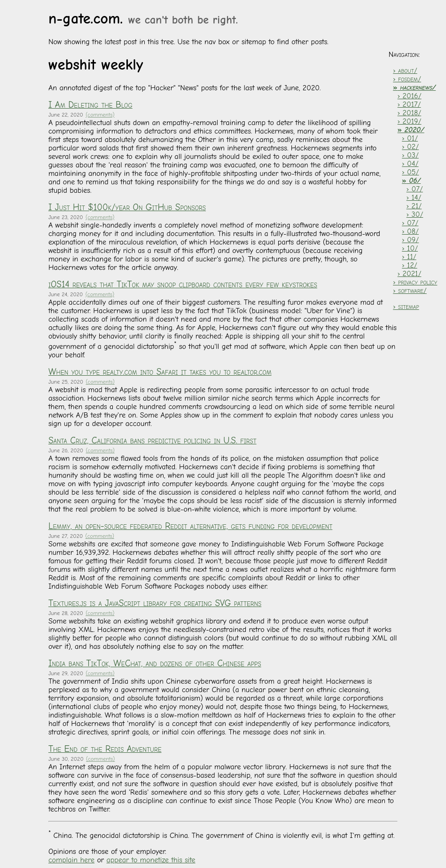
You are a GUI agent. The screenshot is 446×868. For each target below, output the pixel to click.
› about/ (405, 71)
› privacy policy (415, 282)
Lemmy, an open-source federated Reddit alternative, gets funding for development (190, 526)
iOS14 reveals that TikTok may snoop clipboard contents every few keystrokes (183, 284)
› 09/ (410, 240)
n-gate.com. (143, 19)
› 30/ (415, 214)
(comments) (100, 115)
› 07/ (415, 189)
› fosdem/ (407, 79)
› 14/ (414, 197)
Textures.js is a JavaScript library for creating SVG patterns (155, 603)
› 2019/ (410, 121)
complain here (71, 860)
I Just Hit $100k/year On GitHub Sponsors (127, 207)
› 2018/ (410, 113)
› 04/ (410, 164)
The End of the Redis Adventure (105, 749)
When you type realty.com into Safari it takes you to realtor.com (160, 372)
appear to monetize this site (151, 860)
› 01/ (410, 138)
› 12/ (410, 265)
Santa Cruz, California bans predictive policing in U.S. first (153, 441)
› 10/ (410, 248)
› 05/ (410, 172)
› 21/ (414, 206)
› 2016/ (410, 96)
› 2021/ (410, 274)
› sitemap (406, 307)
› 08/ (410, 231)
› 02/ (410, 147)
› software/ (410, 291)
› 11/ (409, 257)
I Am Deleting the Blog (90, 105)
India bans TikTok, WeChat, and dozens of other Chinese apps (155, 663)
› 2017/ (409, 104)
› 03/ (410, 155)
